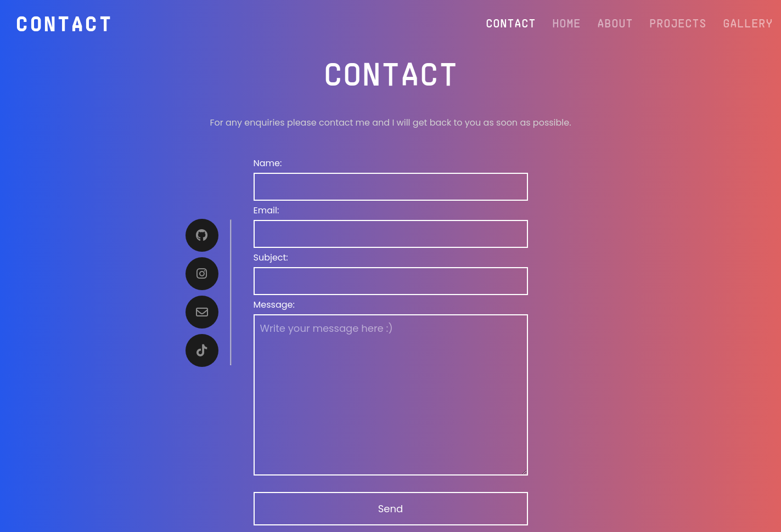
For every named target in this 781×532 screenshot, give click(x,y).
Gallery (748, 23)
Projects (678, 23)
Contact (511, 23)
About (615, 23)
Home (566, 23)
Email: (266, 210)
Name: (268, 163)
